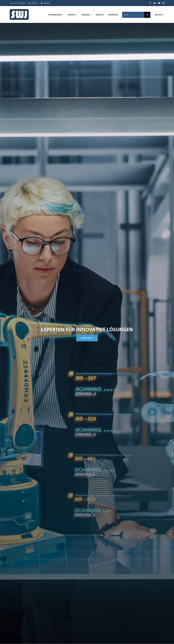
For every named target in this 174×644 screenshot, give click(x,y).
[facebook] (150, 3)
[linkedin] (155, 3)
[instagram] (163, 3)
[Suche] (147, 15)
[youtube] (159, 3)
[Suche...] (133, 15)
